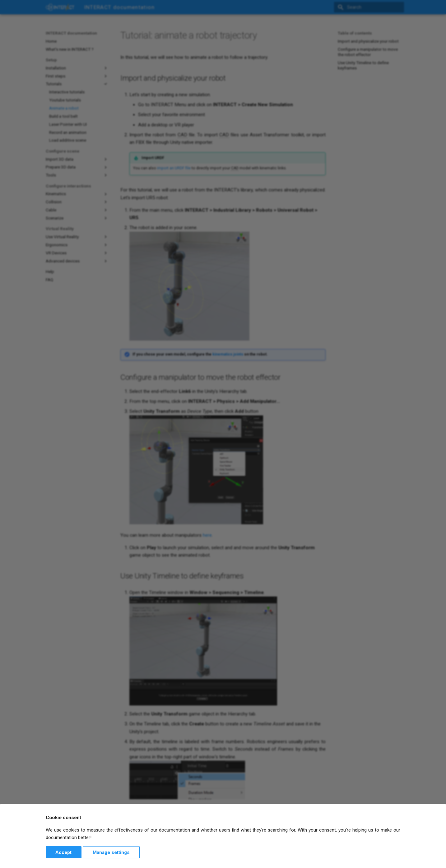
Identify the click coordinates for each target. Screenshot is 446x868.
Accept (63, 852)
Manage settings (111, 852)
